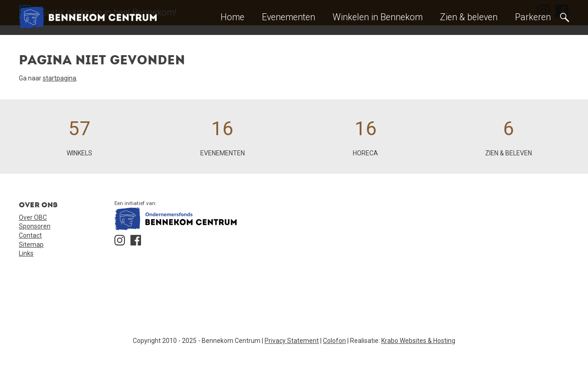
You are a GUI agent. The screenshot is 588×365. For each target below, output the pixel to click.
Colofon (334, 341)
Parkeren (533, 17)
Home (232, 17)
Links (26, 253)
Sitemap (31, 245)
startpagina (59, 78)
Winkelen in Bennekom (378, 17)
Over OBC (33, 217)
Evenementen (288, 17)
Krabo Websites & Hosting (418, 341)
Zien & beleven (469, 17)
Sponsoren (35, 226)
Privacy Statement (292, 341)
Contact (30, 235)
